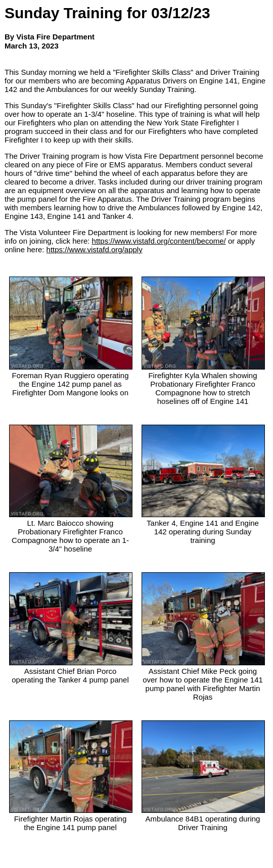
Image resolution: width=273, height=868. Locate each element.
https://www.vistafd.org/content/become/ (159, 241)
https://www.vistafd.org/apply (95, 249)
